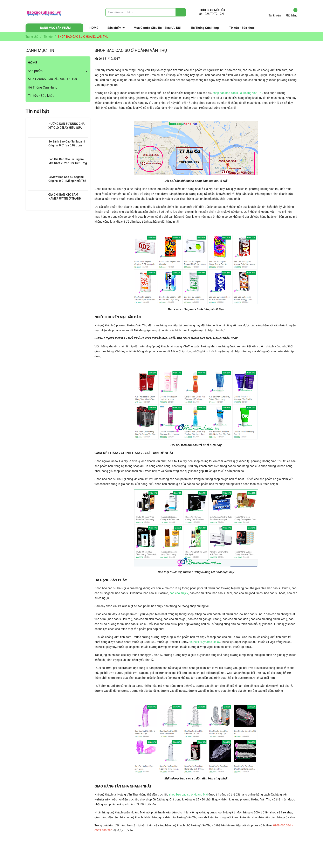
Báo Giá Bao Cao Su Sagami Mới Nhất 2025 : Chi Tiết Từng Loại (68, 163)
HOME (94, 28)
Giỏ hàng (292, 13)
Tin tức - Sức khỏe (242, 28)
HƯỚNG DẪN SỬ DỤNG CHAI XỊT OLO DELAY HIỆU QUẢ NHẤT (67, 128)
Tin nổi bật (37, 111)
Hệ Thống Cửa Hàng (205, 28)
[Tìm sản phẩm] (146, 12)
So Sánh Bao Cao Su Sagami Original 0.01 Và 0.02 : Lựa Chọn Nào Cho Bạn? (67, 145)
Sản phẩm (114, 28)
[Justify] (181, 12)
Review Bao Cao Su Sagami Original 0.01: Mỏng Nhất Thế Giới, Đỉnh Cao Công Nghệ (67, 181)
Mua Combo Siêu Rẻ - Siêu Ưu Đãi (157, 28)
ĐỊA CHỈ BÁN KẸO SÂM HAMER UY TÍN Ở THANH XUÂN (65, 199)
